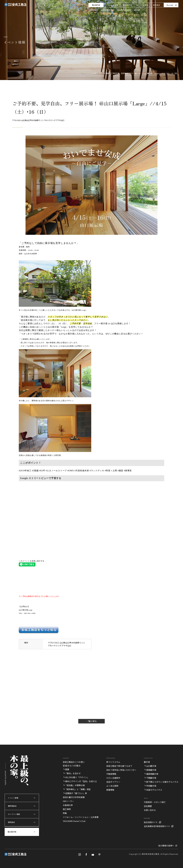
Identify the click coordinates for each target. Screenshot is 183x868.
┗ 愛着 (66, 769)
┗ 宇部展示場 (150, 786)
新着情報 (110, 790)
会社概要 (148, 806)
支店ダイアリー (113, 782)
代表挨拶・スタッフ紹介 (155, 802)
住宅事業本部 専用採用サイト (157, 826)
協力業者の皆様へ (166, 846)
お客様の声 (68, 805)
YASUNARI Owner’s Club (74, 821)
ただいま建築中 (113, 778)
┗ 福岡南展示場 (151, 774)
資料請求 (156, 5)
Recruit (170, 5)
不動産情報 (111, 774)
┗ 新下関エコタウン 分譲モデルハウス (161, 782)
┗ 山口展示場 (150, 766)
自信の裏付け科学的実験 (74, 797)
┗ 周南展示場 (150, 770)
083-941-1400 (30, 613)
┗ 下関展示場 (150, 778)
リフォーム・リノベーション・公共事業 (81, 817)
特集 (65, 813)
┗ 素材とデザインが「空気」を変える (80, 781)
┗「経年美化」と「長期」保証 (77, 789)
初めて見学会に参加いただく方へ (121, 770)
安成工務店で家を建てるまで (119, 766)
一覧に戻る (91, 721)
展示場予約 (96, 5)
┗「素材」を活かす (72, 773)
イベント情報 (113, 5)
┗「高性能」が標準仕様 (74, 785)
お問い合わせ (150, 810)
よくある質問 (112, 786)
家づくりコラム (113, 762)
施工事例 (67, 809)
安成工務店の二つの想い (74, 762)
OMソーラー (68, 801)
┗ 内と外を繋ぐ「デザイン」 (76, 777)
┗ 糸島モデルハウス (153, 790)
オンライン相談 (142, 5)
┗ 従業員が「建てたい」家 (75, 793)
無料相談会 (127, 5)
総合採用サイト (151, 822)
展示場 (147, 762)
